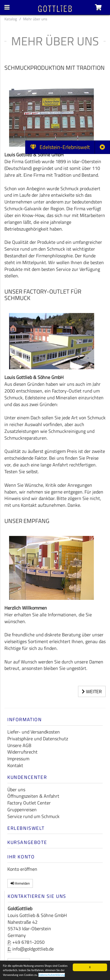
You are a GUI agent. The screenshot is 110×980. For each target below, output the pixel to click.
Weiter (92, 691)
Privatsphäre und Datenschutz (38, 739)
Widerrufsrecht (22, 752)
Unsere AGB (19, 745)
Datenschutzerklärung (52, 975)
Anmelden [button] (20, 883)
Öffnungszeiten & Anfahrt (33, 796)
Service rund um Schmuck (33, 816)
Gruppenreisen (22, 810)
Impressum (18, 759)
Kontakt (15, 765)
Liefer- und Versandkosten (34, 732)
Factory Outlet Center (29, 803)
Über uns (16, 789)
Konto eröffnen (22, 869)
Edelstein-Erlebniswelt (60, 147)
